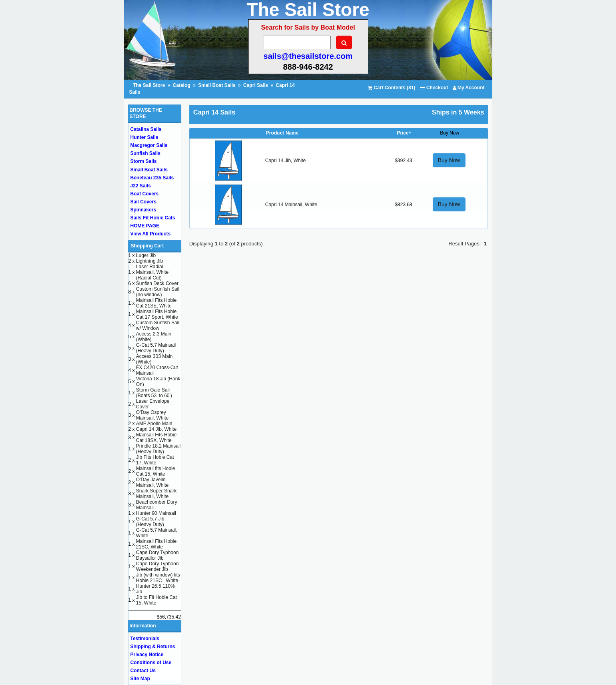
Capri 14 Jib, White (285, 161)
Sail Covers (143, 202)
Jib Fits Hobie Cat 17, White (155, 460)
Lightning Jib (149, 261)
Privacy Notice (147, 655)
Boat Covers (145, 194)
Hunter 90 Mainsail (156, 513)
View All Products (151, 234)
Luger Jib (146, 255)
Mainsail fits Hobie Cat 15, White (156, 471)
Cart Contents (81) (391, 88)
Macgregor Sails (149, 145)
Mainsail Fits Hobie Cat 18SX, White (156, 438)
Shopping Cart (147, 246)
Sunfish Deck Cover (157, 283)
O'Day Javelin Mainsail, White (152, 482)
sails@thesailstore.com (308, 56)
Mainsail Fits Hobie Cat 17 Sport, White (157, 314)
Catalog (182, 85)
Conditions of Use (151, 663)
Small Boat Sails (217, 85)
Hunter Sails (144, 137)
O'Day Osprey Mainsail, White (152, 415)
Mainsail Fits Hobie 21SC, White (156, 544)
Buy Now (449, 160)
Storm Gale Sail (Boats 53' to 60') (154, 393)
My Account (469, 88)
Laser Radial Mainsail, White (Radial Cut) (152, 272)
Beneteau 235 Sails (152, 178)
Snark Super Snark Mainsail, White (156, 494)
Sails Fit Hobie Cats (153, 218)
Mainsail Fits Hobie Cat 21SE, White (156, 303)
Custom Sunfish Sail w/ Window (158, 325)
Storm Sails (144, 161)
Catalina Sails (146, 129)
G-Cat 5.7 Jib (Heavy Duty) (150, 522)
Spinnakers (143, 210)
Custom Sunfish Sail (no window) (158, 292)
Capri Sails (256, 85)
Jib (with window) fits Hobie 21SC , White (158, 578)
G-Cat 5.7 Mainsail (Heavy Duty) (156, 348)
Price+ (404, 133)
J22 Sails (141, 186)
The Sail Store (149, 85)
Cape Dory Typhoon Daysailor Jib (158, 555)
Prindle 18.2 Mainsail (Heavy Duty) (158, 449)
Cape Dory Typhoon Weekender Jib (158, 566)
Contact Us (143, 671)
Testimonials (145, 639)
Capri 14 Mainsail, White (291, 205)
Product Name (282, 133)
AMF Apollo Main (154, 424)
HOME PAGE (145, 226)
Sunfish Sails (145, 153)
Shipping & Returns (153, 647)
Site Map (140, 679)
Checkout (434, 88)
